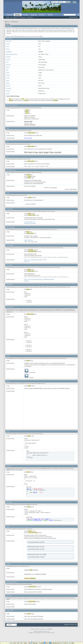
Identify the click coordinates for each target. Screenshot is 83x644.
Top (76, 624)
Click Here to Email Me (30, 223)
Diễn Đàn (18, 15)
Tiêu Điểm (26, 15)
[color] (8, 44)
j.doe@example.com (30, 222)
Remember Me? (56, 4)
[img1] (8, 94)
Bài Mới (8, 17)
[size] (8, 46)
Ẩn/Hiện (69, 643)
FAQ (8, 22)
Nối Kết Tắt (29, 17)
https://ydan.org (28, 240)
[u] (11, 41)
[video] (8, 75)
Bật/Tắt (62, 643)
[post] (8, 67)
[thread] (8, 65)
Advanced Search (73, 17)
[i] (9, 41)
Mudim (11, 643)
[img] (8, 73)
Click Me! (27, 261)
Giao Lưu (16, 17)
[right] (11, 54)
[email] (8, 59)
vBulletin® (41, 631)
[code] (8, 78)
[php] (8, 80)
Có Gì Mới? (42, 15)
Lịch (11, 17)
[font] (8, 49)
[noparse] (9, 88)
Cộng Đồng (34, 15)
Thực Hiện (22, 17)
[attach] (8, 91)
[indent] (8, 57)
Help (74, 2)
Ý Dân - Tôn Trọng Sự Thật (31, 242)
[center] (15, 54)
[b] (7, 41)
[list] (7, 70)
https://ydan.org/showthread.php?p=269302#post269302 (39, 279)
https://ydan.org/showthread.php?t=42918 (35, 260)
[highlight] (9, 52)
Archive (72, 624)
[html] (8, 83)
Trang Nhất (10, 15)
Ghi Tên (50, 15)
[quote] (8, 86)
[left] (8, 54)
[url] (7, 62)
